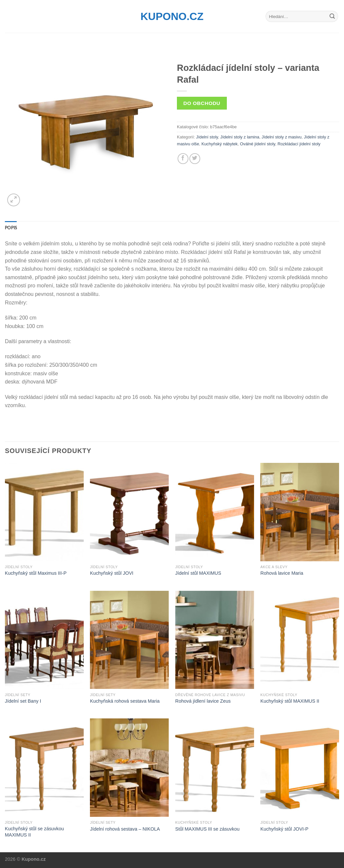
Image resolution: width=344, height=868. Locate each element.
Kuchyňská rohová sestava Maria (125, 701)
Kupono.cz (172, 16)
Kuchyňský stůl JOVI (112, 573)
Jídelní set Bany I (23, 701)
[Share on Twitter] (195, 159)
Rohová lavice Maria (282, 573)
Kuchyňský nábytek (220, 144)
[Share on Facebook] (183, 159)
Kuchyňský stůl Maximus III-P (36, 573)
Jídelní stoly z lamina (240, 137)
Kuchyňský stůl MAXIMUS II (290, 701)
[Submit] (332, 16)
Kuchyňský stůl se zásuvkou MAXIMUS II (34, 832)
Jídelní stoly (207, 137)
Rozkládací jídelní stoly (299, 144)
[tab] (11, 228)
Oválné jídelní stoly (258, 144)
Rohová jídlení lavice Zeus (203, 701)
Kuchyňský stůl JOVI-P (284, 829)
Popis (11, 228)
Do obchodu (202, 103)
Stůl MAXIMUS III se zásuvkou (207, 829)
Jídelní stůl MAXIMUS (198, 573)
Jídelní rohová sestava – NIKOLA (125, 829)
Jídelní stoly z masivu (282, 137)
